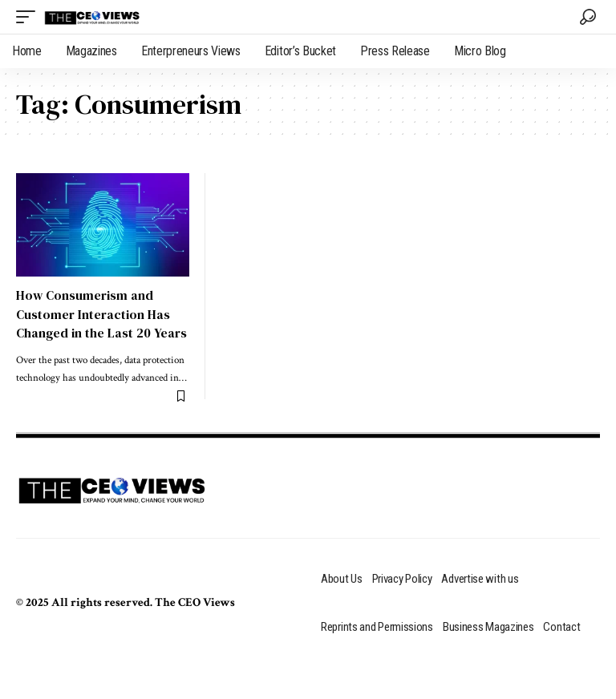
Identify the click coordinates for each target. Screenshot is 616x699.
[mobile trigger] (30, 17)
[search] (588, 17)
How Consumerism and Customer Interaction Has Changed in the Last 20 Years (101, 313)
